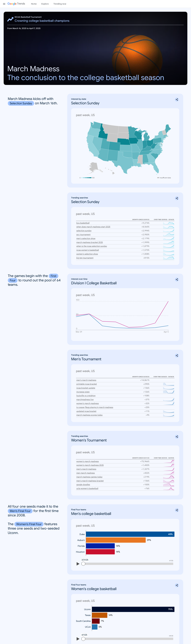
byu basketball (83, 219)
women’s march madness (88, 399)
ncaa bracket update (86, 384)
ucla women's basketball (87, 485)
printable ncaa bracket (87, 380)
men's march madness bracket (90, 477)
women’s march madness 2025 (90, 461)
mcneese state (83, 388)
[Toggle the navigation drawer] (4, 4)
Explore (45, 4)
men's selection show (86, 235)
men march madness (86, 469)
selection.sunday (84, 227)
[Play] (78, 560)
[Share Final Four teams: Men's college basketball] (177, 506)
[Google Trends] (16, 4)
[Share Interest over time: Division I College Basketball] (177, 276)
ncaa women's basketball (88, 246)
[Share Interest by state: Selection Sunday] (177, 100)
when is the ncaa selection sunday (92, 242)
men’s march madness (86, 376)
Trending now (60, 4)
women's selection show (87, 250)
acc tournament (83, 231)
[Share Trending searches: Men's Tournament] (177, 352)
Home (34, 4)
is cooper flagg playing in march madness (95, 403)
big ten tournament (85, 254)
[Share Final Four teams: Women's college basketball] (177, 581)
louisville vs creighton (86, 392)
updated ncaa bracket (86, 407)
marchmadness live (85, 396)
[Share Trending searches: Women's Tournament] (177, 433)
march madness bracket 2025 (90, 238)
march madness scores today (89, 411)
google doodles (83, 481)
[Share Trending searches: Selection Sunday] (177, 194)
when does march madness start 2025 (93, 223)
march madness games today (89, 473)
